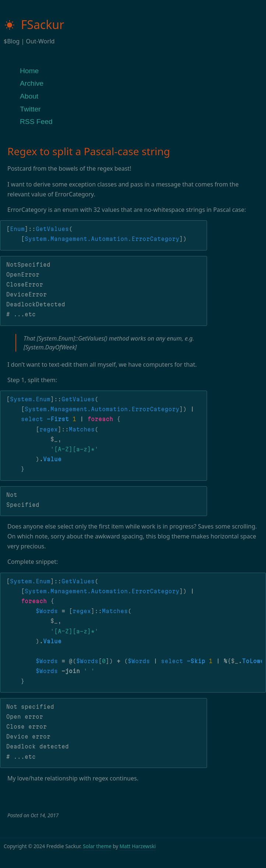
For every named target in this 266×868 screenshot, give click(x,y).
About (29, 96)
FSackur (34, 24)
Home (29, 71)
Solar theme (97, 846)
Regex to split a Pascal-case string (89, 151)
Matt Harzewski (137, 846)
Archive (32, 83)
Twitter (30, 109)
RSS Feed (36, 122)
